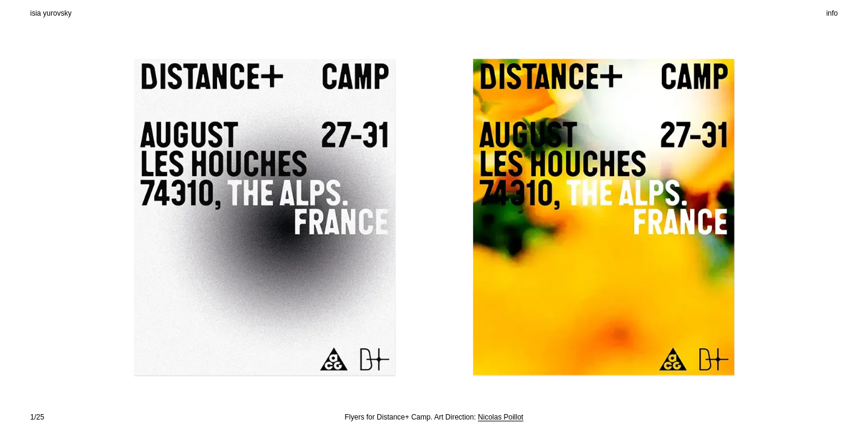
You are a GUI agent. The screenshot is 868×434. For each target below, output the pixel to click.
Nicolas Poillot (501, 417)
